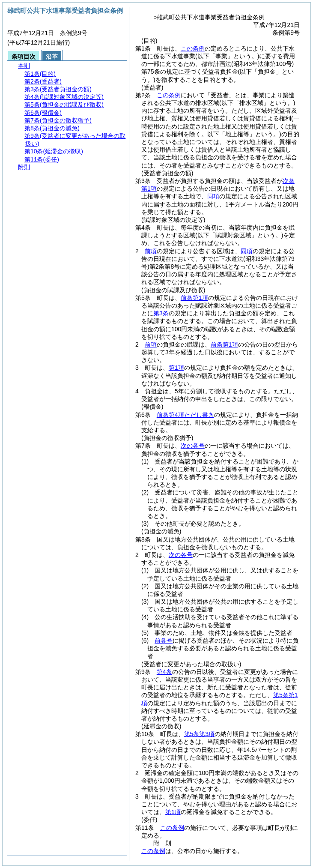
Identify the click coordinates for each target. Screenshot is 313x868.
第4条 (164, 672)
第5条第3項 (200, 734)
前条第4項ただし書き (185, 415)
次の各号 (193, 446)
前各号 (164, 641)
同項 (213, 196)
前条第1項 (194, 298)
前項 (151, 251)
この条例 (193, 48)
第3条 (161, 313)
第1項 (176, 368)
